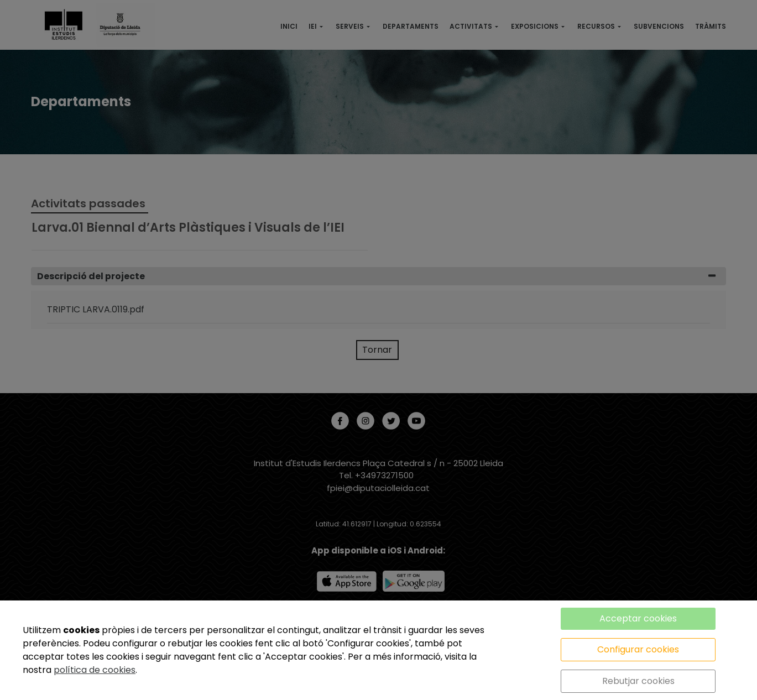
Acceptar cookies (638, 618)
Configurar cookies (638, 649)
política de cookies (95, 670)
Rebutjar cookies (638, 681)
